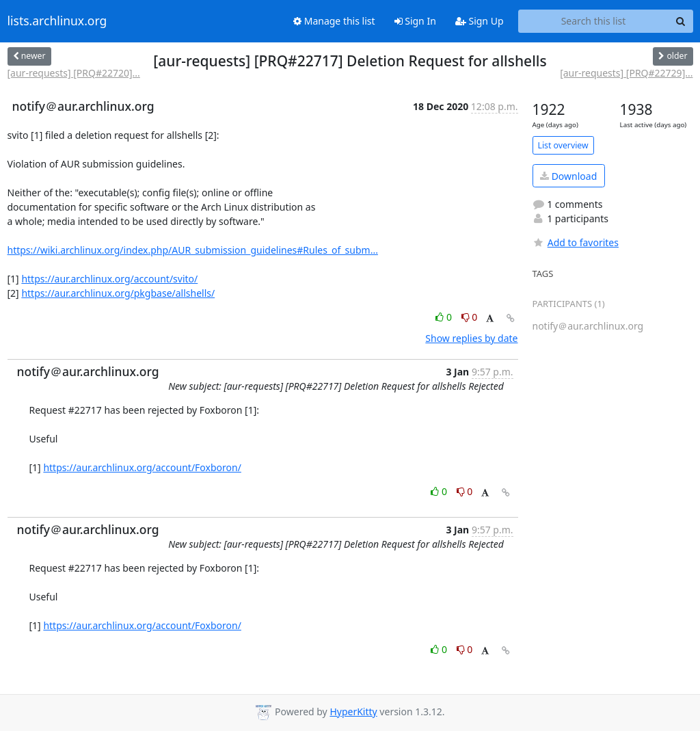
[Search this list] (594, 21)
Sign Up (480, 21)
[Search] (681, 21)
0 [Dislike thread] (470, 317)
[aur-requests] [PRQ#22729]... (626, 73)
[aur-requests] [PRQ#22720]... (74, 73)
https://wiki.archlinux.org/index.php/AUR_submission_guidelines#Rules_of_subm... (193, 250)
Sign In (415, 21)
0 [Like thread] (445, 317)
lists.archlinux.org (57, 21)
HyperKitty (353, 712)
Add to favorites (576, 242)
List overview (563, 145)
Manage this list (334, 21)
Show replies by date (471, 338)
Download (568, 176)
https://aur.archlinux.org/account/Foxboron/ (142, 467)
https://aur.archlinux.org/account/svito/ (109, 279)
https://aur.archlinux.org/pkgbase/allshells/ (118, 293)
